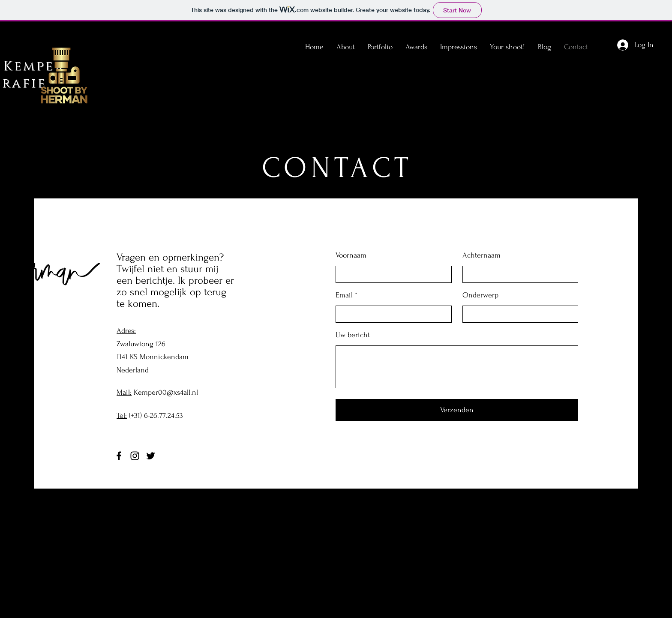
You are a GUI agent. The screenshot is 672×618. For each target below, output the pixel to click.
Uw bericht (353, 335)
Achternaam (481, 255)
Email (344, 295)
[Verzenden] (457, 410)
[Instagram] (135, 456)
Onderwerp (480, 295)
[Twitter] (151, 456)
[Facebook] (119, 456)
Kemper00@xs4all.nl (166, 392)
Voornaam (351, 255)
